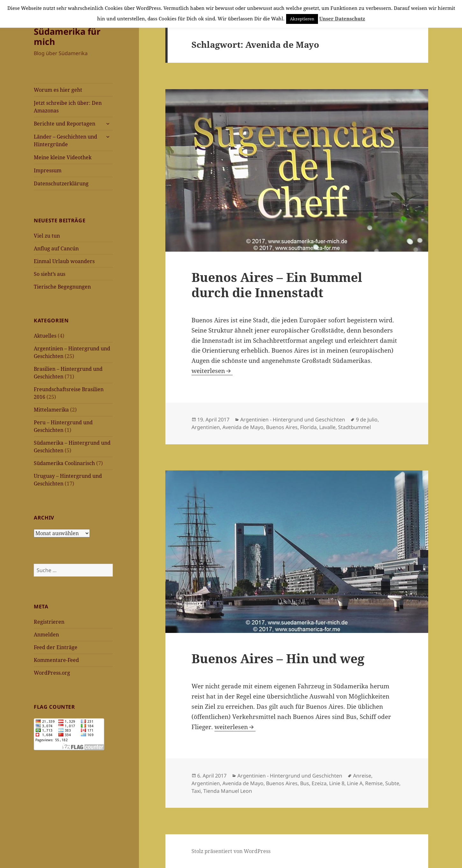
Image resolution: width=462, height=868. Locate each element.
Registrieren (49, 622)
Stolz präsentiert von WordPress (231, 851)
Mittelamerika (51, 410)
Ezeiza (319, 783)
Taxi (196, 791)
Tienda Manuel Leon (228, 791)
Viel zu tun (47, 236)
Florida (308, 427)
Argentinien (206, 427)
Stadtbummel (354, 427)
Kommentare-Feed (56, 660)
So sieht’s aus (50, 274)
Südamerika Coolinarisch (64, 463)
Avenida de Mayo (243, 427)
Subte (392, 783)
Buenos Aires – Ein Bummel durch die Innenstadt (277, 285)
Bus (305, 783)
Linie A (355, 783)
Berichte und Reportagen (65, 124)
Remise (374, 783)
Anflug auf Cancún (56, 248)
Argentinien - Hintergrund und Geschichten (293, 420)
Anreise (362, 776)
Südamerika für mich (67, 36)
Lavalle (327, 427)
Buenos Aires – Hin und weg (278, 658)
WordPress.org (52, 673)
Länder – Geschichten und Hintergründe (65, 140)
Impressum (48, 170)
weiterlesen (212, 371)
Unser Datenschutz (342, 18)
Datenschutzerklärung (61, 183)
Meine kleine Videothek (63, 157)
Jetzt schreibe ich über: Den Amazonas (68, 107)
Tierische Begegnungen (62, 287)
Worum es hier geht (58, 90)
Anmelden (46, 635)
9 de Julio (367, 420)
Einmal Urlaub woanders (64, 261)
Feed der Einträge (56, 647)
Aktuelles (45, 336)
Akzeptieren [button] (302, 19)
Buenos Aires (282, 427)
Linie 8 (337, 783)
